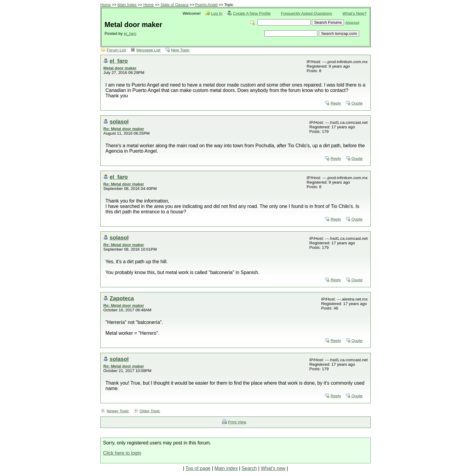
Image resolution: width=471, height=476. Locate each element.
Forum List (116, 50)
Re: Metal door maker (124, 129)
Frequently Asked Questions (307, 13)
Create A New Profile (252, 13)
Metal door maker (120, 68)
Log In (217, 13)
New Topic (180, 50)
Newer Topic (118, 411)
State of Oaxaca (174, 5)
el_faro (130, 34)
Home (106, 5)
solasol (119, 122)
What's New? (354, 13)
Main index (226, 468)
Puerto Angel (206, 5)
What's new (273, 468)
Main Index (127, 5)
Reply (336, 103)
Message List (148, 50)
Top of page (198, 468)
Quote (357, 103)
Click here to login (122, 453)
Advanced (352, 23)
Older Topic (150, 411)
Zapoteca (122, 298)
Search (249, 468)
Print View (237, 422)
